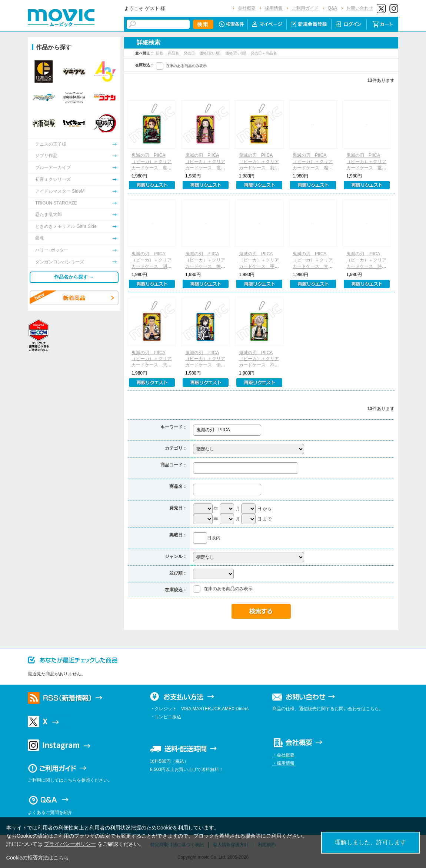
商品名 (174, 53)
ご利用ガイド (305, 8)
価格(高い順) (236, 53)
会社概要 (247, 8)
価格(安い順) (210, 53)
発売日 (190, 53)
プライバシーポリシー (70, 844)
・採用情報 (283, 763)
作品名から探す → (74, 277)
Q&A (332, 8)
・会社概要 (283, 755)
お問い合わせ (360, 8)
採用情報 (274, 8)
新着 (160, 53)
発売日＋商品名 (264, 53)
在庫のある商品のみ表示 (186, 66)
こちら (61, 858)
